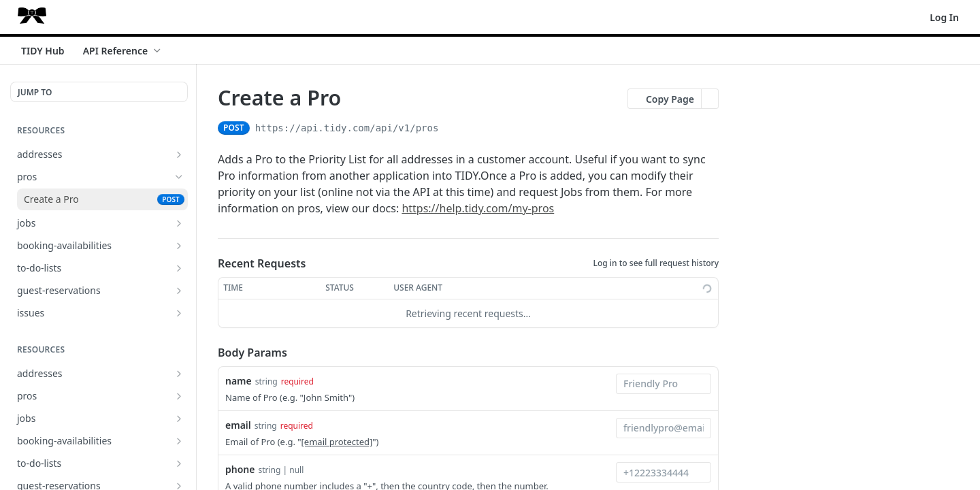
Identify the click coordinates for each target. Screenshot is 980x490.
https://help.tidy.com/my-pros (478, 208)
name (239, 381)
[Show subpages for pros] (179, 396)
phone (240, 469)
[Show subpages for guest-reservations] (179, 291)
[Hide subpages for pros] (179, 177)
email (238, 425)
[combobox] (664, 384)
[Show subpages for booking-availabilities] (179, 246)
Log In (944, 17)
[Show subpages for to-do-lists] (179, 268)
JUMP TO (35, 92)
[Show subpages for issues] (179, 313)
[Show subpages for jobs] (179, 223)
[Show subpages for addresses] (179, 154)
